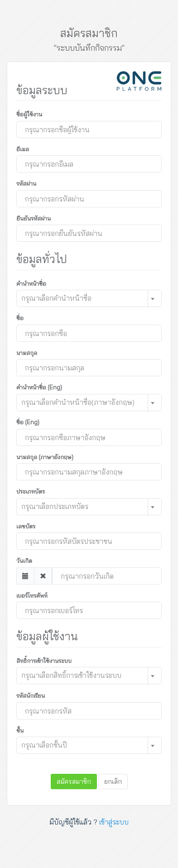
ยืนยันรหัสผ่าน (34, 218)
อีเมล (23, 149)
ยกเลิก (113, 782)
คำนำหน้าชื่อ (31, 283)
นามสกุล (27, 353)
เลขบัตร (26, 526)
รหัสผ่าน (26, 183)
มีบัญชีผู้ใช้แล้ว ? (89, 822)
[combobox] (89, 298)
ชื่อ (20, 318)
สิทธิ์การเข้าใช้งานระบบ (44, 661)
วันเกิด (24, 561)
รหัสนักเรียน (31, 695)
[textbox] (83, 298)
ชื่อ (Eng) (28, 422)
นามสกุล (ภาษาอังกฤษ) (45, 457)
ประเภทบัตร (31, 491)
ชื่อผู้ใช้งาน (29, 114)
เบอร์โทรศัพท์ (32, 595)
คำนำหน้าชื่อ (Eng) (39, 387)
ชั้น (20, 730)
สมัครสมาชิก (74, 782)
